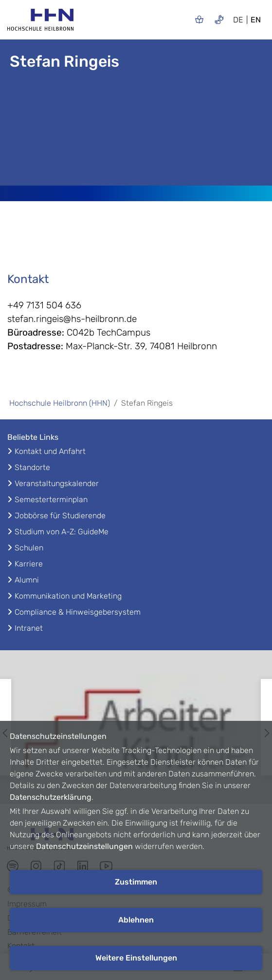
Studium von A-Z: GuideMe (62, 532)
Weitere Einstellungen (136, 958)
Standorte (32, 467)
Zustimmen (136, 882)
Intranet (29, 628)
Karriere (29, 564)
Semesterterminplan (51, 499)
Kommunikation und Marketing (68, 596)
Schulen (29, 548)
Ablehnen (136, 920)
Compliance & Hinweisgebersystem (78, 612)
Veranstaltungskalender (57, 483)
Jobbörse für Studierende (60, 516)
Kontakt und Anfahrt (50, 451)
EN (256, 20)
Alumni (27, 580)
